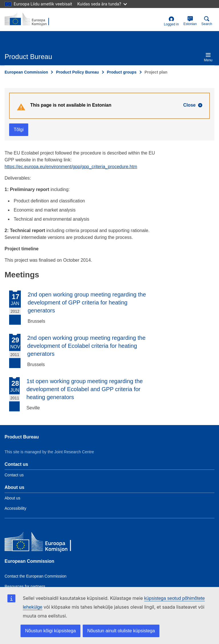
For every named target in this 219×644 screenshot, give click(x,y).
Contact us (14, 475)
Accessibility (15, 508)
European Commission (26, 72)
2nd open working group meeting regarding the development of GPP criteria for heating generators (87, 302)
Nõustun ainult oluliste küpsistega (121, 631)
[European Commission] (46, 543)
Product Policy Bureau (77, 72)
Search (207, 21)
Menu (208, 57)
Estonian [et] (190, 21)
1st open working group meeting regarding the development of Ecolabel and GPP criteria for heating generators (85, 389)
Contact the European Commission (36, 576)
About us (12, 498)
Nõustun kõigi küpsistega (50, 631)
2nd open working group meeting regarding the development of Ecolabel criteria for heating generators (87, 346)
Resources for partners (25, 586)
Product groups (122, 72)
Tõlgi (19, 130)
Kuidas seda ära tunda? (102, 4)
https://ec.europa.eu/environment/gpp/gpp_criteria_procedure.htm (71, 167)
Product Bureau (22, 437)
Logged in (172, 21)
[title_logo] (32, 19)
